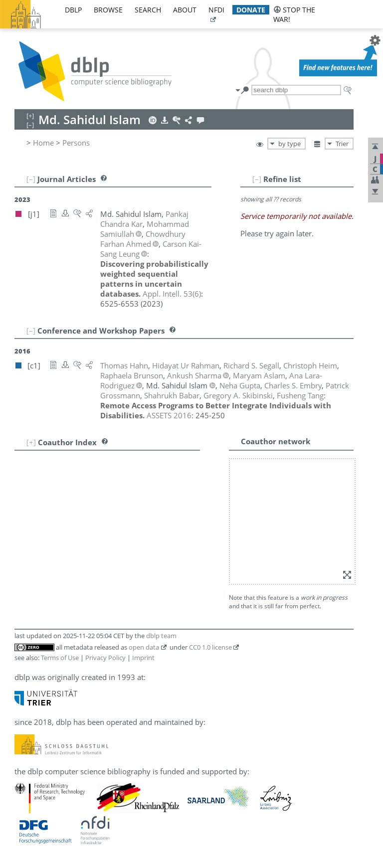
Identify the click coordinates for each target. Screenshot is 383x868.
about (185, 10)
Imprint (143, 658)
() (172, 294)
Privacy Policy (105, 658)
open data (144, 647)
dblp (73, 10)
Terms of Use (60, 658)
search (148, 10)
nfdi (216, 10)
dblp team (161, 636)
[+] (31, 442)
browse (108, 10)
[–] (257, 179)
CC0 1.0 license (210, 647)
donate (251, 10)
